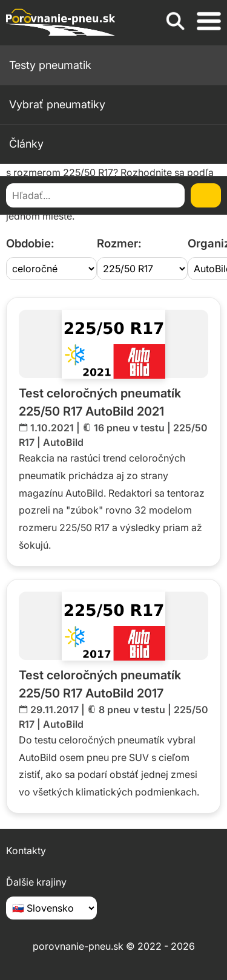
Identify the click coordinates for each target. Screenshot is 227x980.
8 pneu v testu (132, 710)
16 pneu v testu (129, 428)
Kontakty (26, 851)
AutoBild (63, 442)
